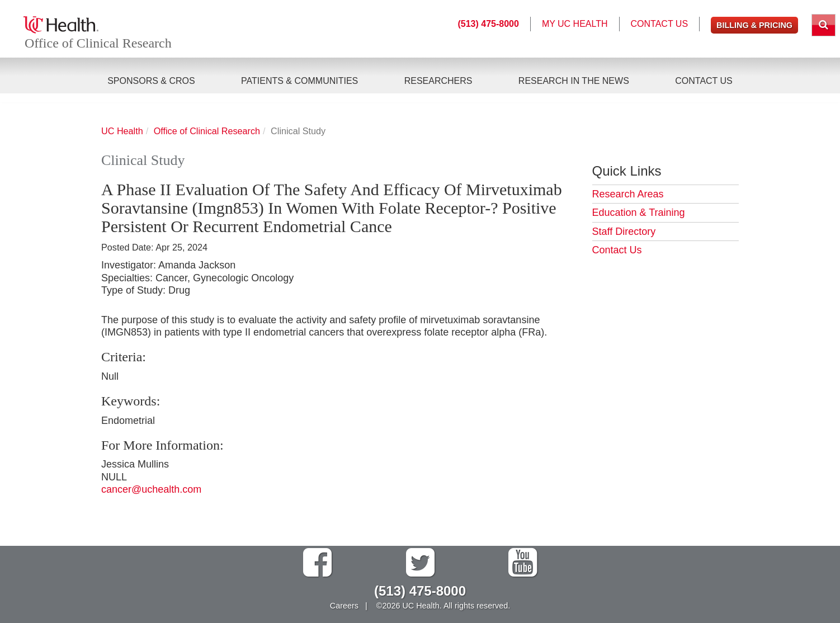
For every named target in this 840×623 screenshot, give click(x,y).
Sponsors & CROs (151, 81)
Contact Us (704, 81)
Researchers (438, 81)
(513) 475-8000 (488, 24)
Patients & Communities (299, 81)
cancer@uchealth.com (151, 489)
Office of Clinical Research (100, 44)
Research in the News (574, 81)
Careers (344, 606)
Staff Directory (624, 232)
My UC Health (575, 24)
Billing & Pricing (754, 25)
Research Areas (628, 194)
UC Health (122, 131)
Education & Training (639, 213)
